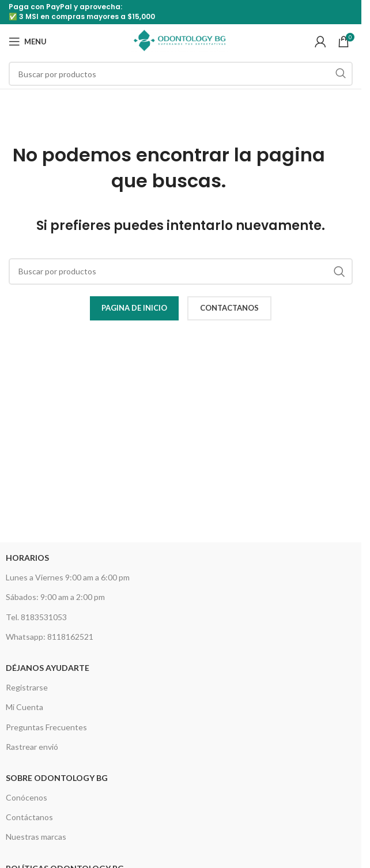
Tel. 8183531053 (36, 617)
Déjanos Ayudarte (48, 668)
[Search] (181, 74)
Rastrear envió (32, 747)
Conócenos (27, 797)
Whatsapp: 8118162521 (50, 637)
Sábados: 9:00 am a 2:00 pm (55, 597)
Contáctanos (29, 817)
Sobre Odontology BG (57, 778)
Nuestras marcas (36, 837)
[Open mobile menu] (28, 41)
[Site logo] (180, 41)
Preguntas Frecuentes (46, 727)
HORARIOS (27, 558)
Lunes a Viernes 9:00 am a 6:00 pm (68, 577)
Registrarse (27, 687)
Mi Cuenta (24, 707)
